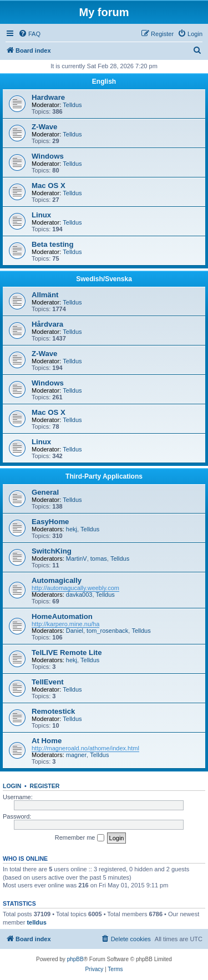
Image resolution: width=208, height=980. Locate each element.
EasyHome (50, 522)
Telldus (72, 105)
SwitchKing (52, 551)
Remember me (80, 838)
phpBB (75, 959)
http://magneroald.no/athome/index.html (85, 748)
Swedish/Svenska (104, 279)
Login (12, 786)
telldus (36, 922)
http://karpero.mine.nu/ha (65, 624)
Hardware (48, 97)
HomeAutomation (62, 616)
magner (76, 755)
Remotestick (53, 711)
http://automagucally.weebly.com (75, 588)
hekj (72, 529)
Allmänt (45, 295)
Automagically (57, 580)
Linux (41, 215)
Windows (48, 156)
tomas (99, 558)
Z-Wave (44, 127)
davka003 (79, 595)
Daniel (75, 631)
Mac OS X (49, 186)
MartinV (77, 558)
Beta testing (52, 244)
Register (45, 786)
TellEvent (48, 682)
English (104, 82)
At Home (47, 741)
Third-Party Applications (104, 476)
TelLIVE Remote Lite (67, 653)
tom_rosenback (107, 631)
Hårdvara (47, 324)
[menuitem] (29, 34)
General (45, 492)
